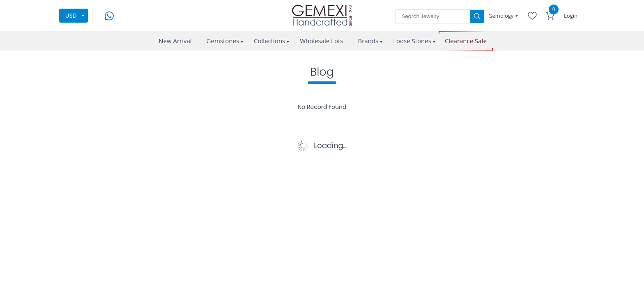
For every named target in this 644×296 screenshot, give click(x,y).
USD (71, 16)
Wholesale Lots (321, 41)
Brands (368, 41)
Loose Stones (412, 41)
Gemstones (223, 41)
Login (571, 16)
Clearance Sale (466, 41)
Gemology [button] (502, 16)
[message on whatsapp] (109, 15)
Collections (269, 41)
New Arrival (175, 41)
